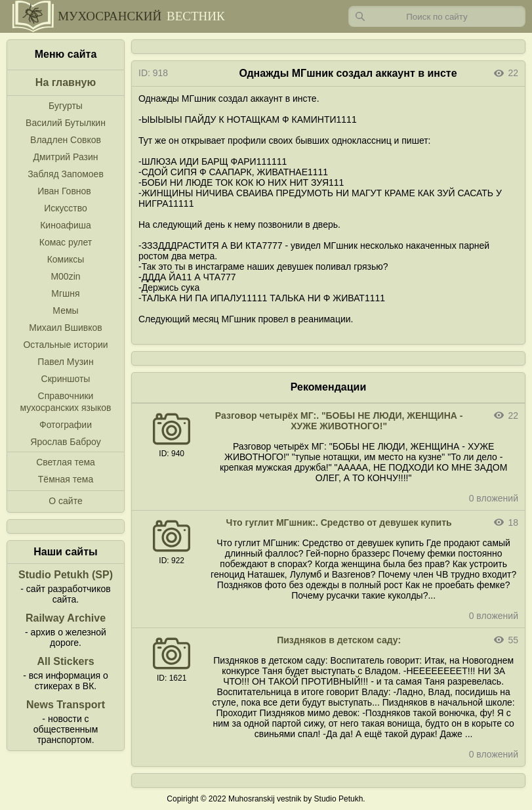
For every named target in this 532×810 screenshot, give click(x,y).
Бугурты (66, 106)
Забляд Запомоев (66, 174)
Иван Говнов (64, 191)
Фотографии (66, 425)
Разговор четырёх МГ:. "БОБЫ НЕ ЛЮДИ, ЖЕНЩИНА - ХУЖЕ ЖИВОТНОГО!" (339, 421)
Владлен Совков (66, 140)
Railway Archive (66, 618)
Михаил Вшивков (65, 328)
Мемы (65, 310)
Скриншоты (66, 379)
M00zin (65, 276)
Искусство (66, 208)
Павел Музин (65, 362)
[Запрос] (437, 16)
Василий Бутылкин (66, 123)
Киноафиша (66, 225)
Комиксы (66, 259)
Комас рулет (66, 242)
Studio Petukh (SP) (66, 575)
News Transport (66, 705)
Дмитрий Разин (65, 157)
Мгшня (65, 293)
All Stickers (65, 661)
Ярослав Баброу (65, 442)
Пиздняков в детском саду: (339, 640)
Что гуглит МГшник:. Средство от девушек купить (339, 522)
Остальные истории (65, 345)
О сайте (65, 501)
